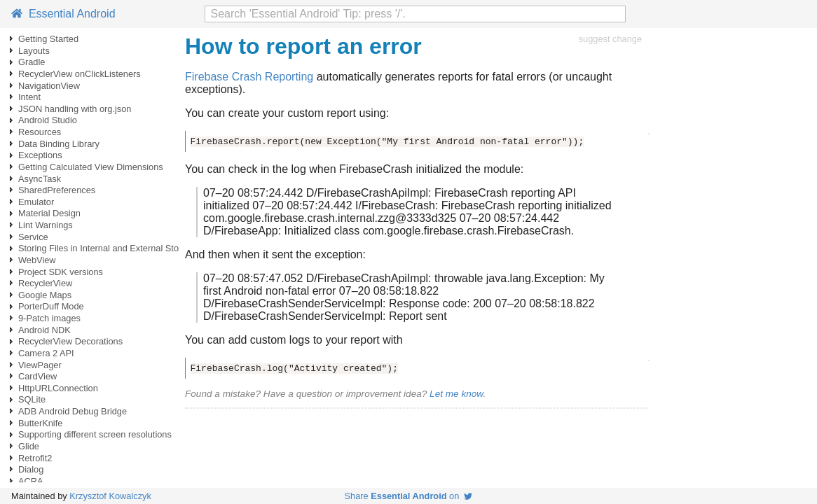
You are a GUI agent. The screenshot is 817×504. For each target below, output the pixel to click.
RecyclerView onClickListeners (80, 74)
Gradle (32, 62)
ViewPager (40, 365)
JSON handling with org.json (75, 109)
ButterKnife (40, 423)
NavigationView (49, 86)
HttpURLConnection (58, 388)
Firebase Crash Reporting (249, 77)
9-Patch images (49, 318)
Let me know (456, 394)
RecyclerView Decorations (70, 341)
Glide (29, 446)
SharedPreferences (57, 190)
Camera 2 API (46, 353)
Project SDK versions (61, 272)
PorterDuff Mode (51, 306)
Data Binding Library (59, 144)
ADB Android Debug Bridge (73, 411)
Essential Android (63, 14)
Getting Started (48, 39)
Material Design (49, 213)
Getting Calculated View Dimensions (91, 167)
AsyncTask (40, 179)
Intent (29, 97)
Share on (409, 496)
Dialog (31, 469)
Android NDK (44, 330)
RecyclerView (45, 283)
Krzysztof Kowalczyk (110, 496)
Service (33, 237)
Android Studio (48, 120)
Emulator (36, 202)
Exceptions (40, 155)
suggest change (610, 39)
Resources (40, 132)
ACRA (31, 481)
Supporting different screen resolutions (95, 434)
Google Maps (45, 295)
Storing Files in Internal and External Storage (108, 248)
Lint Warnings (46, 225)
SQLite (32, 399)
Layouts (34, 51)
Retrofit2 (35, 458)
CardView (37, 376)
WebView (37, 260)
